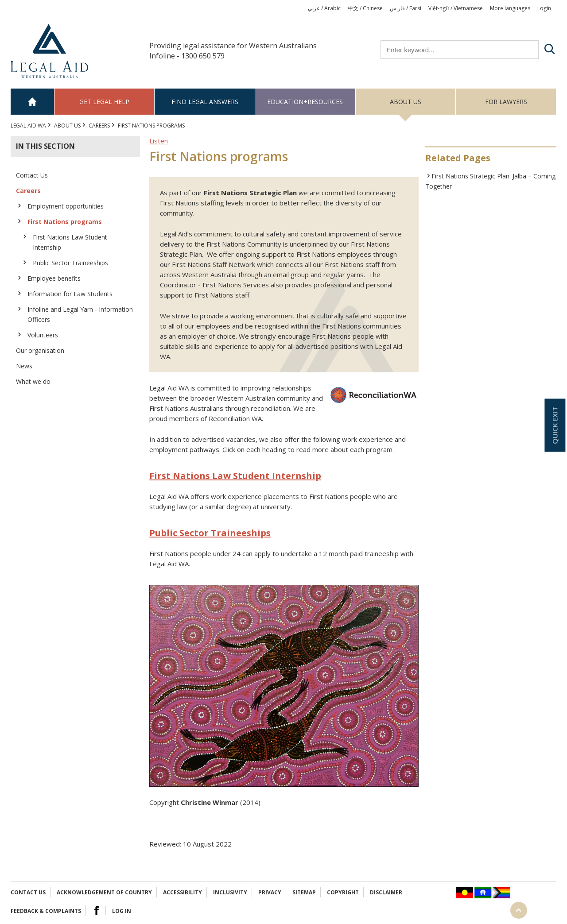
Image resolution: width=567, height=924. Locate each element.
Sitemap (304, 892)
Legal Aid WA (28, 126)
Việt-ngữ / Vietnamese (456, 8)
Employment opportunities (66, 206)
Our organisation (40, 350)
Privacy (270, 892)
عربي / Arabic (324, 8)
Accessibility (183, 892)
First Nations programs (65, 222)
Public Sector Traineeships (70, 263)
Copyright (343, 892)
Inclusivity (230, 892)
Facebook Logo (97, 910)
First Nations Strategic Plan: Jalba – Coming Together (490, 181)
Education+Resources (305, 102)
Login (544, 8)
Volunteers (43, 335)
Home (33, 102)
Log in (122, 911)
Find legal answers (205, 102)
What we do (33, 381)
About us (406, 102)
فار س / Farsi (406, 8)
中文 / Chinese (365, 8)
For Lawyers (506, 102)
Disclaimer (386, 892)
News (24, 366)
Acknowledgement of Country (104, 892)
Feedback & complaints (46, 911)
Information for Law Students (70, 294)
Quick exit (555, 425)
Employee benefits (54, 278)
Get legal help (104, 102)
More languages (510, 8)
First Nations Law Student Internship (70, 242)
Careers (99, 126)
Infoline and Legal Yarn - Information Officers (80, 314)
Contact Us (32, 175)
